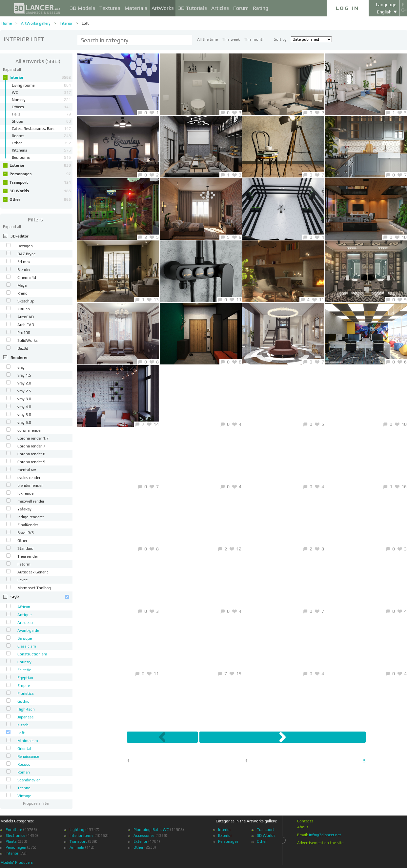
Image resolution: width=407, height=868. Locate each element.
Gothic (23, 701)
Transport (40, 182)
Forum (241, 8)
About (303, 827)
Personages (40, 174)
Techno (24, 788)
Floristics (26, 693)
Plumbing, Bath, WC (151, 830)
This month (254, 39)
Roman (24, 772)
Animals (77, 847)
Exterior (40, 165)
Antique (24, 615)
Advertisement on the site (320, 843)
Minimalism (28, 741)
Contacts (305, 821)
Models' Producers (17, 862)
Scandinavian (29, 780)
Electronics (15, 836)
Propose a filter (36, 803)
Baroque (25, 638)
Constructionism (32, 654)
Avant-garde (28, 630)
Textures (110, 8)
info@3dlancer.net (325, 835)
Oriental (24, 749)
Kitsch (23, 725)
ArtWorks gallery (36, 23)
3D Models (82, 8)
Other (40, 199)
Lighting (77, 830)
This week (231, 39)
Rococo (24, 764)
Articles (220, 8)
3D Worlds (40, 191)
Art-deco (25, 623)
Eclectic (24, 670)
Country (24, 662)
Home (7, 23)
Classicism (27, 646)
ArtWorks (163, 8)
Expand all (12, 70)
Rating (261, 8)
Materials (136, 8)
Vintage (24, 796)
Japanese (25, 717)
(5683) (38, 61)
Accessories (144, 836)
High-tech (26, 709)
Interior (66, 23)
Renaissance (28, 756)
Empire (24, 686)
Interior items (81, 836)
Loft (85, 23)
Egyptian (25, 678)
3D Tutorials (193, 8)
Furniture (14, 830)
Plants (11, 841)
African (24, 607)
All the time (207, 39)
